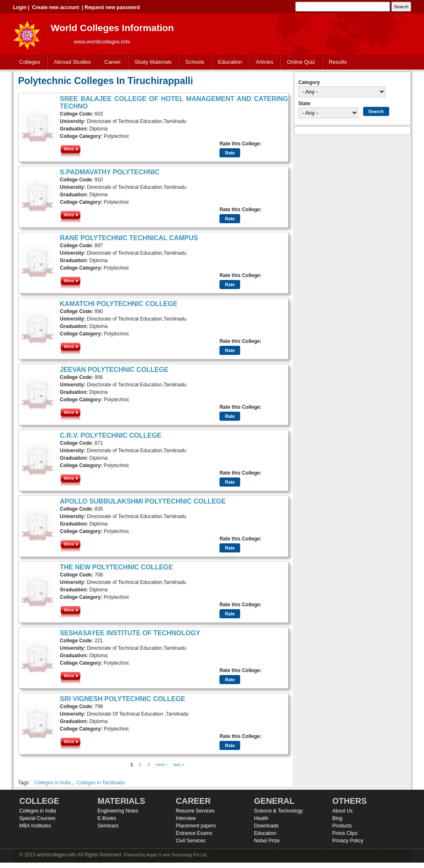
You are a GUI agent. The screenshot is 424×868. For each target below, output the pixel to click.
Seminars (108, 826)
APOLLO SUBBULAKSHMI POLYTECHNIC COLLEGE (143, 501)
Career (111, 62)
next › (161, 764)
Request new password (112, 7)
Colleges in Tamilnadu (100, 783)
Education (228, 62)
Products (342, 826)
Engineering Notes (118, 811)
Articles (264, 62)
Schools (193, 62)
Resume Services (195, 811)
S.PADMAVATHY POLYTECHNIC (110, 172)
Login (20, 7)
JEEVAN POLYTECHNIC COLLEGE (114, 370)
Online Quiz (301, 62)
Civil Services (191, 841)
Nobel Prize (267, 841)
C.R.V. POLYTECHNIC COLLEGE (111, 435)
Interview (186, 818)
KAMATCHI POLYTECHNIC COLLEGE (119, 304)
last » (179, 764)
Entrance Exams (194, 833)
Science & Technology (279, 811)
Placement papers (196, 826)
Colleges (28, 62)
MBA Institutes (35, 826)
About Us (343, 811)
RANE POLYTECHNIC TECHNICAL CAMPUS (129, 238)
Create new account (56, 7)
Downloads (266, 826)
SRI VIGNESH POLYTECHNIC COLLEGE (123, 699)
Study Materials (151, 62)
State (305, 104)
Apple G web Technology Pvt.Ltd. (177, 855)
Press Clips (345, 833)
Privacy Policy (348, 841)
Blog (337, 818)
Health (261, 818)
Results (338, 62)
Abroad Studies (70, 62)
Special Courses (37, 818)
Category (309, 82)
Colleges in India (52, 783)
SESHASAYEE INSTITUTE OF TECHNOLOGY (130, 633)
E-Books (107, 818)
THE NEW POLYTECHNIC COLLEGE (117, 567)
